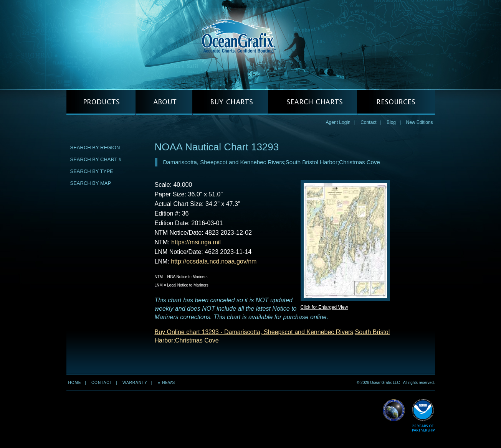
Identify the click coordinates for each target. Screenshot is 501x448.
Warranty (135, 383)
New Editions (419, 122)
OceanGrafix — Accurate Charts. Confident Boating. (251, 44)
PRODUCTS (101, 102)
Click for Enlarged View (324, 307)
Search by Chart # (96, 159)
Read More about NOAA (423, 416)
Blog (391, 122)
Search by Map (91, 183)
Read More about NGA (394, 410)
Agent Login (338, 122)
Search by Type (92, 171)
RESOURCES (396, 102)
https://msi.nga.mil (196, 242)
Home (75, 383)
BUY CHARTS (230, 102)
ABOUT (164, 102)
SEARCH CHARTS (313, 102)
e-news (166, 383)
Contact (368, 122)
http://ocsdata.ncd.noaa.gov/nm (214, 261)
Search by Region (95, 147)
